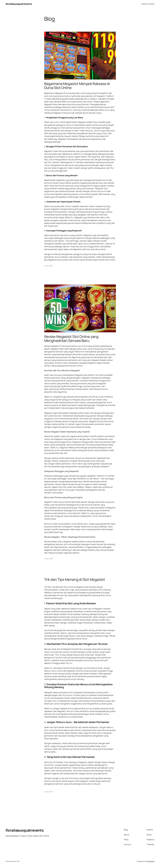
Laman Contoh (148, 4)
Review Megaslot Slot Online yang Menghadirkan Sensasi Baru (71, 339)
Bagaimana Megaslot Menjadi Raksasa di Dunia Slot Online (77, 86)
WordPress (151, 861)
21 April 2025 (49, 266)
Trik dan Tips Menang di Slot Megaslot (75, 579)
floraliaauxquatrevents (19, 4)
